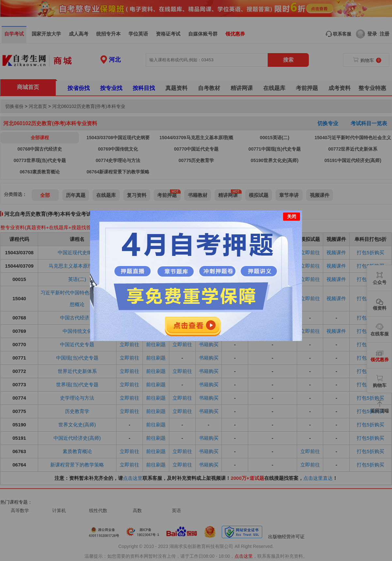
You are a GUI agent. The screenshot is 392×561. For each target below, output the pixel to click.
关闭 (292, 213)
